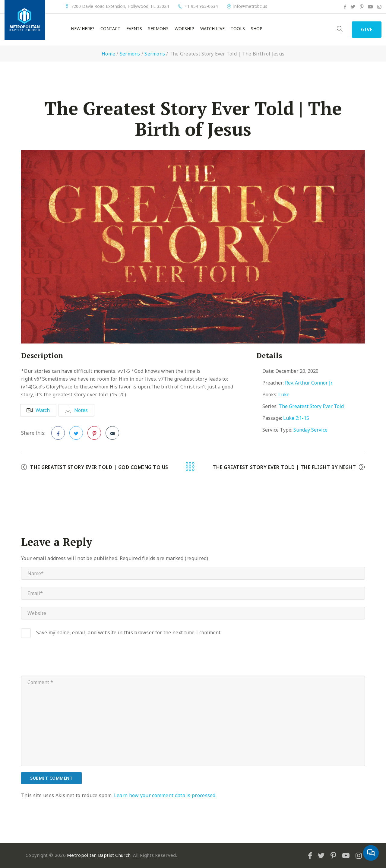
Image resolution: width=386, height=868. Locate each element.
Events (134, 29)
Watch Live (212, 29)
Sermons (158, 29)
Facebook (58, 435)
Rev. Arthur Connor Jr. (309, 383)
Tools (238, 29)
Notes (76, 410)
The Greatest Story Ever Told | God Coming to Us (99, 467)
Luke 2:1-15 (296, 418)
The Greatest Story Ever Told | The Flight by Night (284, 467)
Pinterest (94, 435)
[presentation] (67, 661)
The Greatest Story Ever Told (311, 406)
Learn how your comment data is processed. (165, 795)
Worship (184, 29)
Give (367, 30)
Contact (110, 29)
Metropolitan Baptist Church (99, 855)
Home (108, 54)
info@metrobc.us (250, 6)
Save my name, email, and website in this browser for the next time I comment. (129, 632)
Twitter (76, 435)
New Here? (83, 29)
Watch (38, 410)
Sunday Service (310, 430)
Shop (257, 29)
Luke (284, 394)
